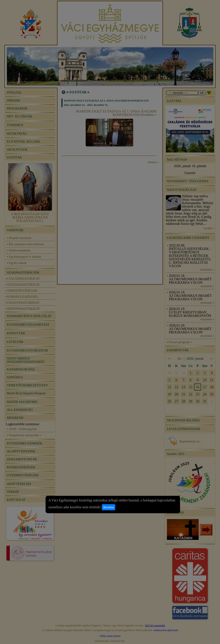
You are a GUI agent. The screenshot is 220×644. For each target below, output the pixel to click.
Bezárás (109, 507)
